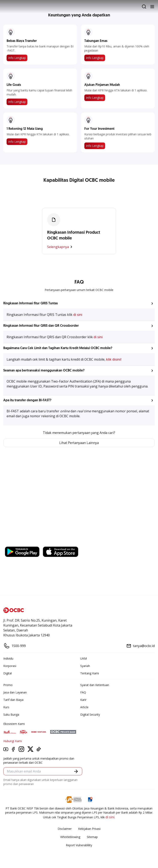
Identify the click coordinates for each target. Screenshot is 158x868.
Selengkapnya (60, 247)
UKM (84, 658)
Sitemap (92, 837)
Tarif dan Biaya (13, 700)
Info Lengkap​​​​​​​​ (95, 98)
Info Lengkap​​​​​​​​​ (17, 142)
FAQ (83, 692)
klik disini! (114, 359)
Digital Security (90, 715)
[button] (79, 304)
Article (84, 707)
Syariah (85, 666)
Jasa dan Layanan (15, 692)
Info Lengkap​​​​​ (17, 58)
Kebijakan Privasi (89, 829)
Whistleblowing (70, 837)
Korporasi (10, 666)
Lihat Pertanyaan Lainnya (79, 443)
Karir (83, 700)
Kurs (6, 707)
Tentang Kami (90, 673)
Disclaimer (65, 829)
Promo (8, 685)
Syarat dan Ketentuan (95, 685)
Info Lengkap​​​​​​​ (17, 102)
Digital (8, 673)
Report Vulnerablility (79, 845)
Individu (8, 658)
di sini (78, 315)
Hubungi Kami (13, 741)
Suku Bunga (11, 715)
